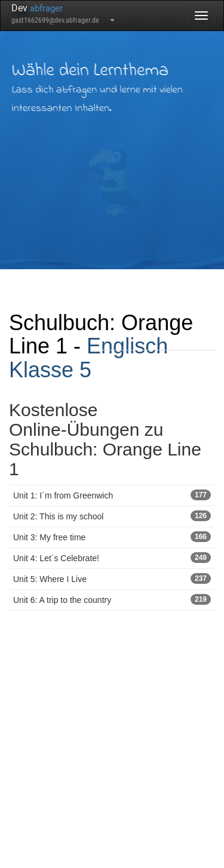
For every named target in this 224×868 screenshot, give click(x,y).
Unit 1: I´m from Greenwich (112, 495)
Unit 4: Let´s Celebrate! (112, 558)
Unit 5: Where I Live (112, 578)
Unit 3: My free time (112, 537)
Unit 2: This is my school (112, 516)
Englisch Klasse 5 (88, 358)
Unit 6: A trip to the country (112, 599)
